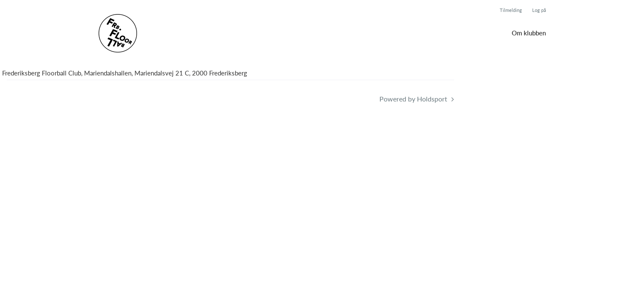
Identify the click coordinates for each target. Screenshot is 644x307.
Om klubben (529, 33)
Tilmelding (511, 10)
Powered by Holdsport (413, 99)
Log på (539, 10)
